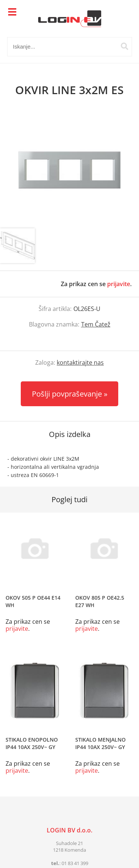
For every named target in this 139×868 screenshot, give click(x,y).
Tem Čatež (96, 324)
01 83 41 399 (75, 863)
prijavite (119, 284)
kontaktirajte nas (80, 362)
